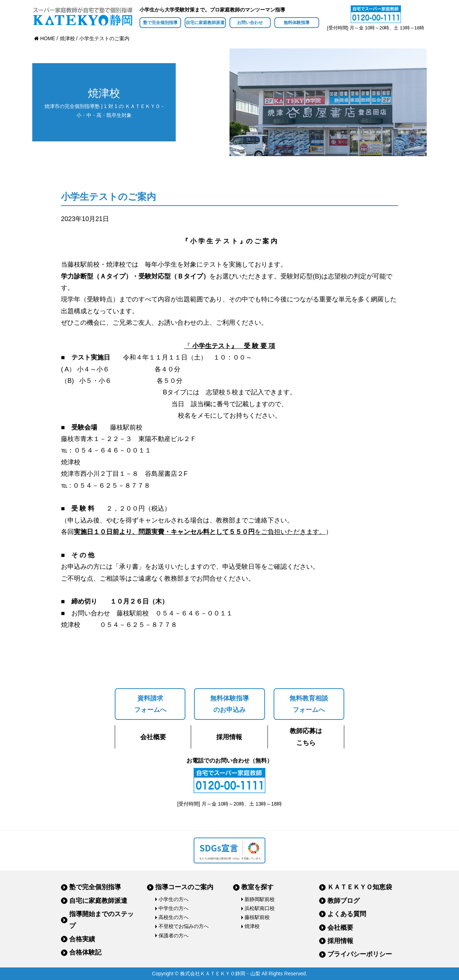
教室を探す (257, 887)
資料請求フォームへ (150, 704)
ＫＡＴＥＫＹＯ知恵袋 (360, 887)
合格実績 (82, 939)
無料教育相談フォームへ (309, 704)
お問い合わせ (250, 23)
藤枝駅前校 (257, 917)
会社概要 (153, 737)
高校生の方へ (174, 917)
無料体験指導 (297, 23)
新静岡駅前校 (260, 899)
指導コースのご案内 (184, 887)
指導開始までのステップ (101, 920)
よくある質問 (347, 914)
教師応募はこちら (306, 737)
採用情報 (229, 737)
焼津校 (252, 926)
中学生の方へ (174, 908)
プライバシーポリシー (360, 954)
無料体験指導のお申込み (229, 704)
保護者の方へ (174, 936)
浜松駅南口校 (260, 908)
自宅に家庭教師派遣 (205, 23)
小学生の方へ (174, 899)
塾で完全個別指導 (160, 23)
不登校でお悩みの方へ (184, 926)
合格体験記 (85, 952)
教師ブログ (344, 901)
